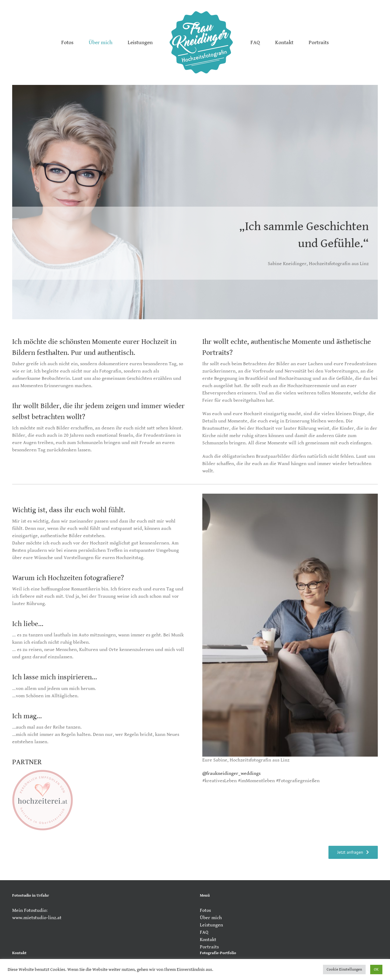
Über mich (211, 918)
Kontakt (208, 940)
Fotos (205, 910)
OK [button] (376, 970)
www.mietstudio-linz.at (37, 918)
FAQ (204, 932)
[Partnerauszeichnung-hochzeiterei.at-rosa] (43, 772)
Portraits (209, 947)
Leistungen (211, 925)
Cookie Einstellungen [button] (344, 970)
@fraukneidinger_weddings (231, 773)
